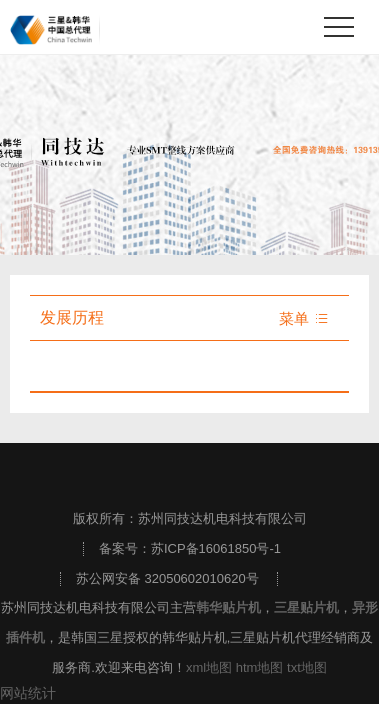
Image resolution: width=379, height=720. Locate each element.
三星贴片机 (306, 607)
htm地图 (260, 667)
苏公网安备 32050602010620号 (167, 578)
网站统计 (28, 693)
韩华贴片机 (228, 607)
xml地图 (209, 667)
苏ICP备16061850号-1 (216, 548)
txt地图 (307, 667)
